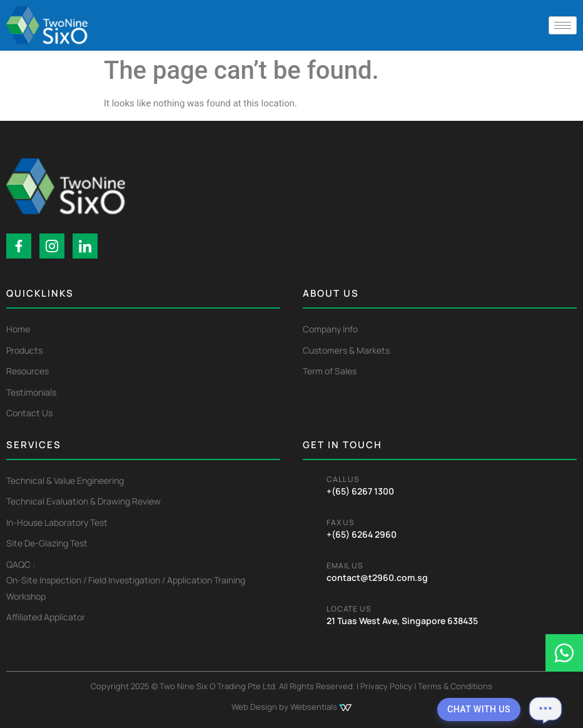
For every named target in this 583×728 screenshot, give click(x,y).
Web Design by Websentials (291, 707)
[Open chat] (545, 709)
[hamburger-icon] (563, 25)
